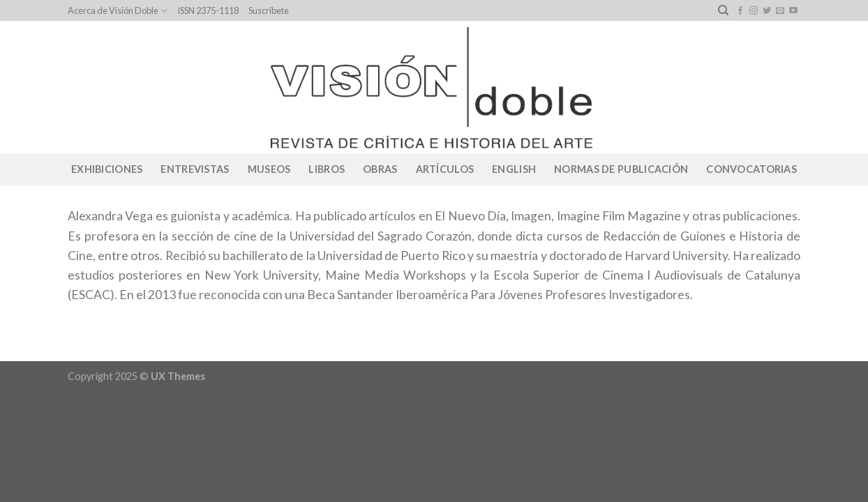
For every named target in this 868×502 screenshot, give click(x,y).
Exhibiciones (107, 169)
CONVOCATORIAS (751, 169)
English (514, 169)
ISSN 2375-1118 (208, 10)
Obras (380, 169)
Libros (327, 169)
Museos (269, 169)
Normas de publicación (621, 169)
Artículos (445, 169)
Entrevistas (195, 169)
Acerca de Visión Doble (118, 11)
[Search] (723, 10)
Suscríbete (269, 10)
